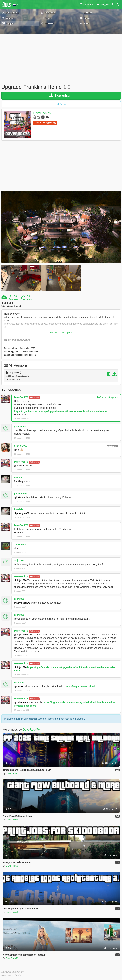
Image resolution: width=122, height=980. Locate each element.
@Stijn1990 (20, 580)
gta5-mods (20, 427)
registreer (32, 719)
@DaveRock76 (22, 603)
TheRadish (20, 545)
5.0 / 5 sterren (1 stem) (11, 306)
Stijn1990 (19, 560)
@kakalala (20, 497)
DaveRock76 (42, 113)
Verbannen (34, 397)
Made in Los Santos (12, 975)
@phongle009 (22, 513)
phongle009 (21, 494)
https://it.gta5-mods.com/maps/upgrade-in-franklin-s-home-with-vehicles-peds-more (61, 411)
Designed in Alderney (12, 972)
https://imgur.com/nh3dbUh (80, 686)
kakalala (19, 478)
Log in (20, 719)
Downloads (13, 299)
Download (61, 95)
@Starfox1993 (22, 466)
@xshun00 (20, 702)
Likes (29, 299)
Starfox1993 (21, 446)
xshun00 (19, 683)
